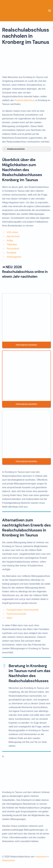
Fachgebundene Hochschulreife (23, 610)
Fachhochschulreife (16, 614)
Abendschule (13, 236)
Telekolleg (12, 244)
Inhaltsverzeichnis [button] (14, 149)
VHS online (12, 232)
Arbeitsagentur (14, 257)
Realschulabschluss (25, 100)
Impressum (41, 857)
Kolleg (10, 240)
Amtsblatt (11, 253)
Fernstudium (13, 249)
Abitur (10, 618)
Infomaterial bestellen (26, 345)
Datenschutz (8, 860)
